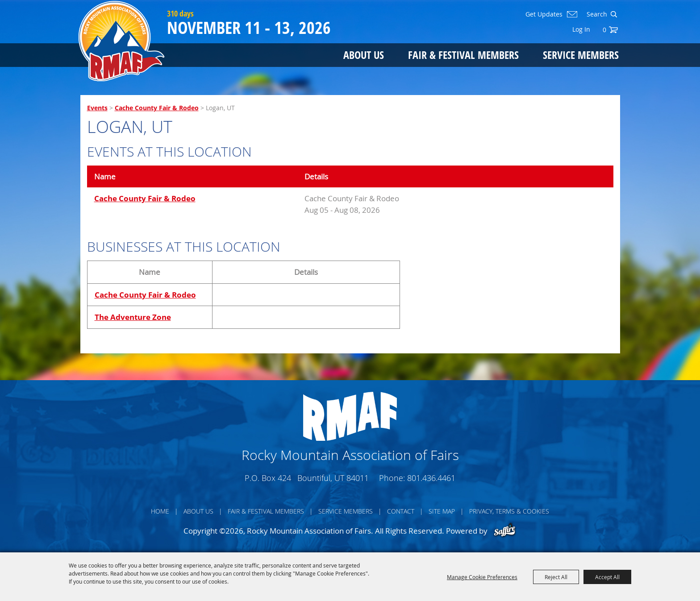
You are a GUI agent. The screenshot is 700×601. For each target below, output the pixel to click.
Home (160, 511)
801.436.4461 (431, 478)
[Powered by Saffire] (505, 531)
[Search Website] (596, 14)
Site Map (442, 511)
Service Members (581, 55)
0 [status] (604, 30)
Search (614, 14)
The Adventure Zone (133, 317)
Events (97, 108)
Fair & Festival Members (463, 55)
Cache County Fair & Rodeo (157, 108)
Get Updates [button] (544, 14)
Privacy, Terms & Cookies (509, 511)
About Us (364, 55)
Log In (581, 29)
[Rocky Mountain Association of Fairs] (122, 41)
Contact (401, 511)
